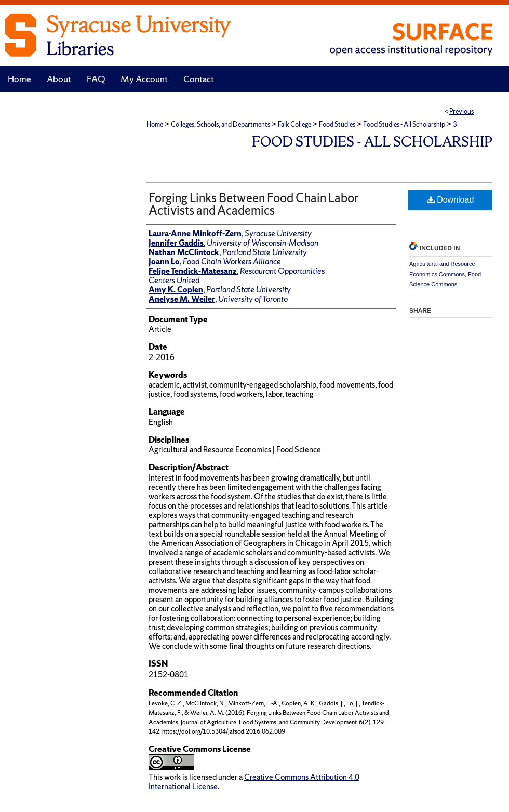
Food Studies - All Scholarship (404, 124)
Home (155, 124)
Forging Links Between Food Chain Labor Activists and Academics (253, 204)
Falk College (294, 124)
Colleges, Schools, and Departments (220, 124)
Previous (461, 111)
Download (451, 200)
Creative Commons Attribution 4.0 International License (254, 782)
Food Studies (337, 124)
